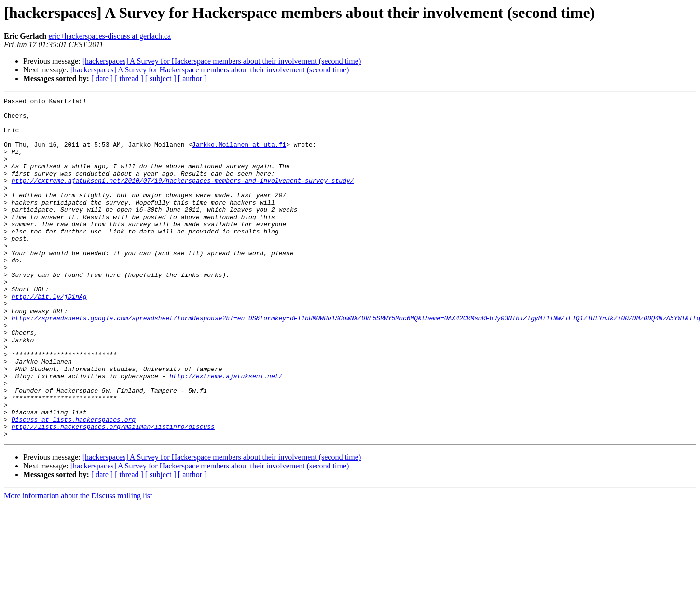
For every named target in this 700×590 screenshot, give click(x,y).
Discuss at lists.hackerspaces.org (74, 484)
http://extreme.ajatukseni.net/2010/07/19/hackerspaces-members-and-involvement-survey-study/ (183, 198)
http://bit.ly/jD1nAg (49, 337)
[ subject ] (161, 78)
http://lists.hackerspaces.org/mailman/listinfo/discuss (113, 493)
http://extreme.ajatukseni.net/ (226, 432)
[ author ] (192, 78)
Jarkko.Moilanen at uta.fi (239, 154)
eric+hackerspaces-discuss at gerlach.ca (110, 36)
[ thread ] (129, 78)
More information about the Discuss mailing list (78, 564)
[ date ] (102, 78)
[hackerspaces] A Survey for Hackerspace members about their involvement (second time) (222, 61)
